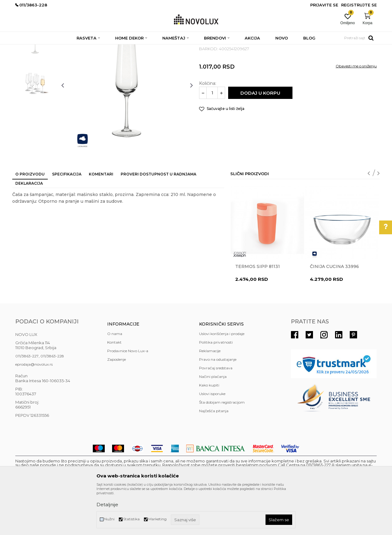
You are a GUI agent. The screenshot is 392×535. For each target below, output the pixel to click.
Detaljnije (107, 505)
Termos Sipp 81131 (258, 311)
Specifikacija (67, 219)
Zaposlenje (117, 404)
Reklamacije (210, 395)
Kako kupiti (209, 430)
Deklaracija (29, 228)
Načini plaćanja (213, 421)
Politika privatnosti (216, 387)
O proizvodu (30, 219)
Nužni (109, 519)
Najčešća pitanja (214, 455)
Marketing (157, 519)
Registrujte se (359, 5)
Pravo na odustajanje (218, 404)
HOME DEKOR (74, 48)
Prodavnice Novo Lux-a (128, 395)
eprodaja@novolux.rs (34, 409)
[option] (35, 85)
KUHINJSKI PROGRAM (113, 48)
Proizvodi (48, 48)
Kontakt (114, 387)
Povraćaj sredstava (216, 412)
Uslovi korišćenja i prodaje (222, 378)
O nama (115, 378)
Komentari (101, 219)
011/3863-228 (52, 400)
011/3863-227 (27, 400)
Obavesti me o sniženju (356, 110)
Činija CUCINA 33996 (334, 311)
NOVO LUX (25, 48)
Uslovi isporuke (212, 438)
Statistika (131, 519)
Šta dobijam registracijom (222, 447)
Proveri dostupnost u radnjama (158, 219)
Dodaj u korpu (260, 137)
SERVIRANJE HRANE (156, 48)
